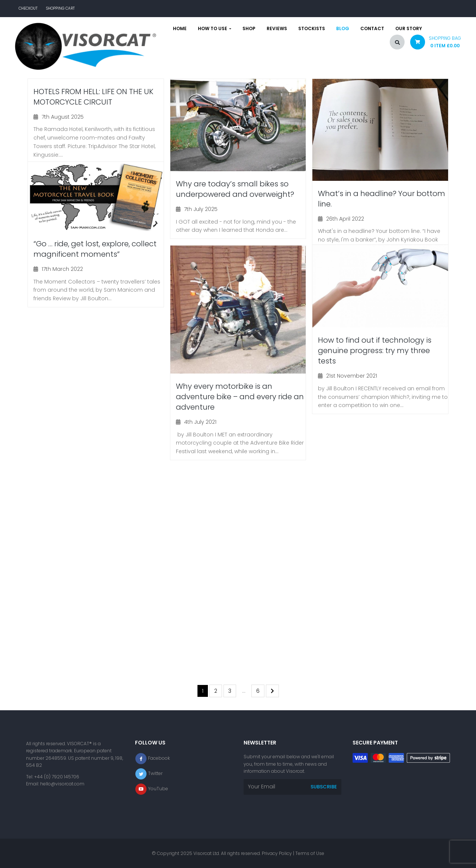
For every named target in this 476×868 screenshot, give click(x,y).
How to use (215, 29)
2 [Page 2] (216, 691)
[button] (433, 44)
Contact (372, 29)
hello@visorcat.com (62, 784)
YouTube (158, 789)
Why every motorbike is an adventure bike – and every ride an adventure (240, 397)
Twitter (155, 773)
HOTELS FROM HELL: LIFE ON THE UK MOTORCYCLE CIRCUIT (93, 97)
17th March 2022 (62, 269)
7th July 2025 (201, 209)
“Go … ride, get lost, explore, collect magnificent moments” (95, 249)
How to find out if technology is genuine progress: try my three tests (375, 350)
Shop (249, 29)
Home (180, 29)
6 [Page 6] (258, 691)
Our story (409, 29)
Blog (343, 29)
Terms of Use (310, 853)
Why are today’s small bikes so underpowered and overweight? (235, 189)
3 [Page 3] (230, 691)
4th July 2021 (200, 422)
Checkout (28, 8)
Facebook (159, 758)
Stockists (312, 29)
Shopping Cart (60, 8)
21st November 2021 (352, 376)
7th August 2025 (63, 117)
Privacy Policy (277, 853)
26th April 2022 (345, 219)
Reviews (277, 29)
